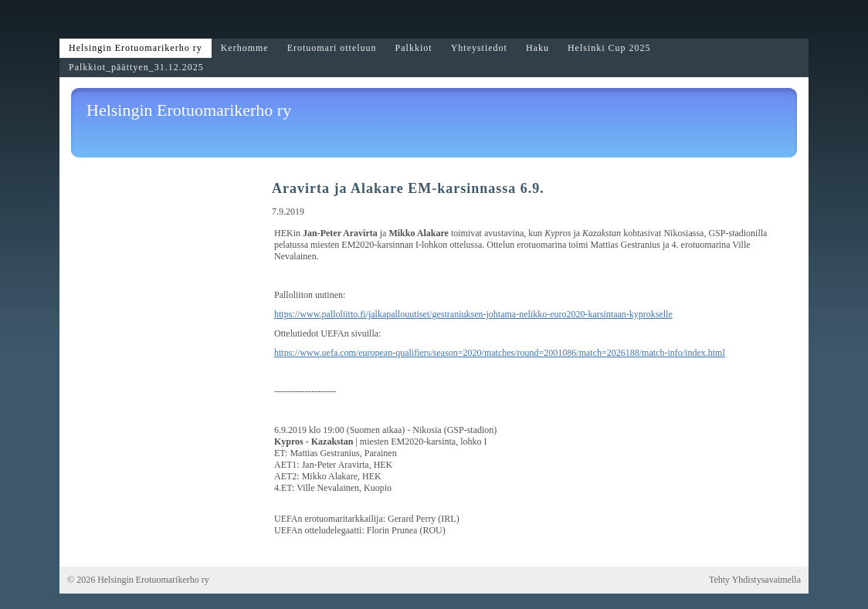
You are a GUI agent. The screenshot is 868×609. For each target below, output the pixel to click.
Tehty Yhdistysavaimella (755, 580)
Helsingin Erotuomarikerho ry (189, 110)
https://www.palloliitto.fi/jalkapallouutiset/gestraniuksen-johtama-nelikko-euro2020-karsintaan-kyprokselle (473, 314)
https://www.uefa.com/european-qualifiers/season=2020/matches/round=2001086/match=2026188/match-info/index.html (500, 353)
